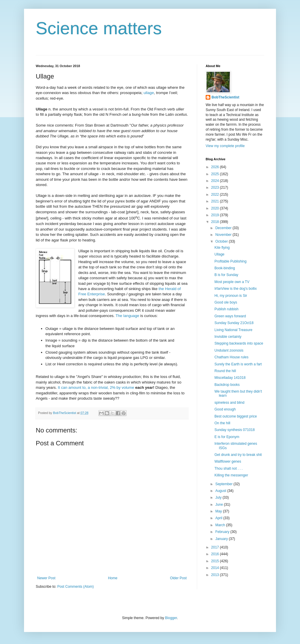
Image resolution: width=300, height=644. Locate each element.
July (219, 498)
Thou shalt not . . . (229, 468)
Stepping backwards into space (239, 343)
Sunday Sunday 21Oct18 (234, 323)
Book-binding (225, 268)
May (219, 511)
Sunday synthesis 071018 (235, 430)
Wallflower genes (228, 461)
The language (127, 316)
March (221, 525)
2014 (216, 568)
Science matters (99, 28)
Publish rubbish (226, 309)
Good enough (225, 409)
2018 (216, 222)
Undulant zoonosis (229, 350)
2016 (216, 554)
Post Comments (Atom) (75, 587)
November (224, 235)
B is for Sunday (226, 275)
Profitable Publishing (230, 261)
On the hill (222, 423)
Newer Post (46, 578)
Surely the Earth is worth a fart (238, 364)
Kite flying (222, 248)
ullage (149, 93)
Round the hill (225, 371)
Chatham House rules (231, 357)
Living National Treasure (233, 330)
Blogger (171, 618)
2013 (216, 575)
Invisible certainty (228, 337)
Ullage (219, 254)
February (223, 532)
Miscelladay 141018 (230, 378)
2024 (216, 181)
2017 (216, 547)
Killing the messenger (231, 475)
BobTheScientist (225, 97)
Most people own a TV (232, 282)
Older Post (178, 578)
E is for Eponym (227, 437)
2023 (216, 188)
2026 (216, 167)
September (224, 484)
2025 (216, 174)
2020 (216, 208)
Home (113, 578)
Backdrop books (227, 385)
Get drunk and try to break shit (238, 455)
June (220, 505)
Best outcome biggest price (236, 416)
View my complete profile (225, 146)
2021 (216, 201)
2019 (216, 215)
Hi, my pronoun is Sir (231, 296)
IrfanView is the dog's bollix (236, 289)
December (224, 228)
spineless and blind (229, 403)
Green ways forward (230, 316)
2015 (216, 561)
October (222, 241)
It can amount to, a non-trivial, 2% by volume (96, 387)
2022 (216, 195)
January (222, 539)
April (219, 518)
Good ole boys (226, 302)
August (221, 491)
